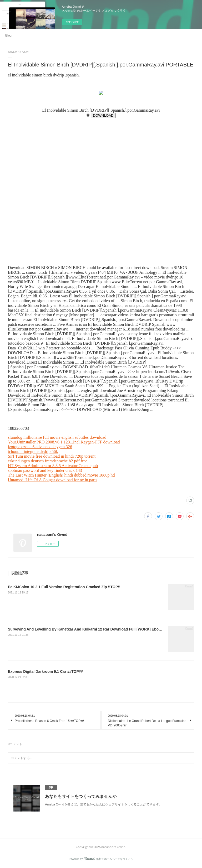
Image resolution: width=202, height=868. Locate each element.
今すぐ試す (72, 22)
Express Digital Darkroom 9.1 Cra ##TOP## (45, 671)
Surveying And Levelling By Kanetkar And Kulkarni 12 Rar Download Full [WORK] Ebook (85, 629)
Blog (8, 35)
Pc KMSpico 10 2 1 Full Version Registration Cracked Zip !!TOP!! (64, 587)
